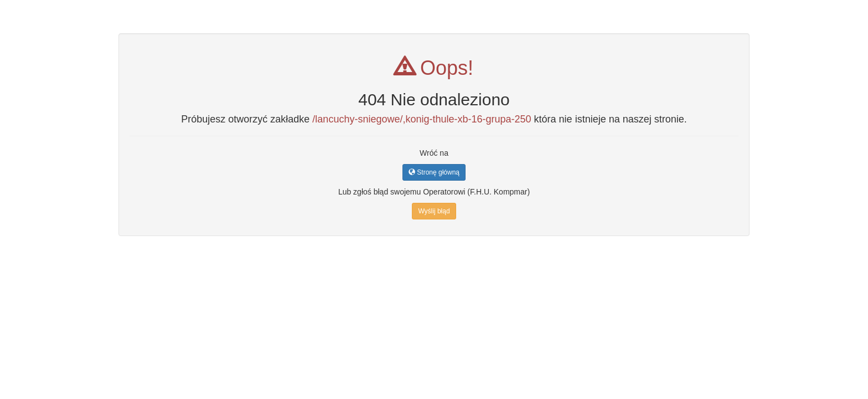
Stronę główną (434, 172)
